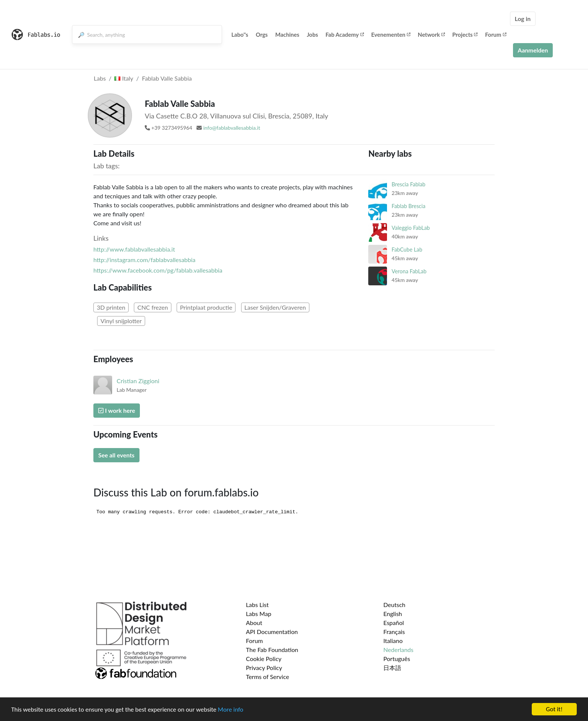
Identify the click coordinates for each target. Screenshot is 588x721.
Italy (124, 78)
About (254, 623)
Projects (465, 34)
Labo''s (240, 34)
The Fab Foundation (272, 650)
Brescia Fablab (408, 184)
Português (397, 659)
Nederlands (398, 650)
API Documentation (272, 632)
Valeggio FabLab (411, 228)
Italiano (393, 641)
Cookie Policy (264, 659)
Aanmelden (533, 50)
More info (231, 710)
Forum (495, 34)
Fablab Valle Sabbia (167, 78)
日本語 (392, 668)
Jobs (312, 34)
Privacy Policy (264, 668)
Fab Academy (345, 34)
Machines (287, 34)
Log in (523, 19)
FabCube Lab (407, 250)
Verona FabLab (409, 271)
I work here (117, 410)
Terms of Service (268, 677)
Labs (100, 78)
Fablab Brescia (408, 206)
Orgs (262, 34)
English (393, 614)
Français (394, 632)
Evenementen (391, 34)
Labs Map (259, 614)
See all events (116, 455)
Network (431, 34)
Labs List (257, 605)
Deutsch (394, 605)
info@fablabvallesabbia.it (232, 128)
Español (394, 623)
